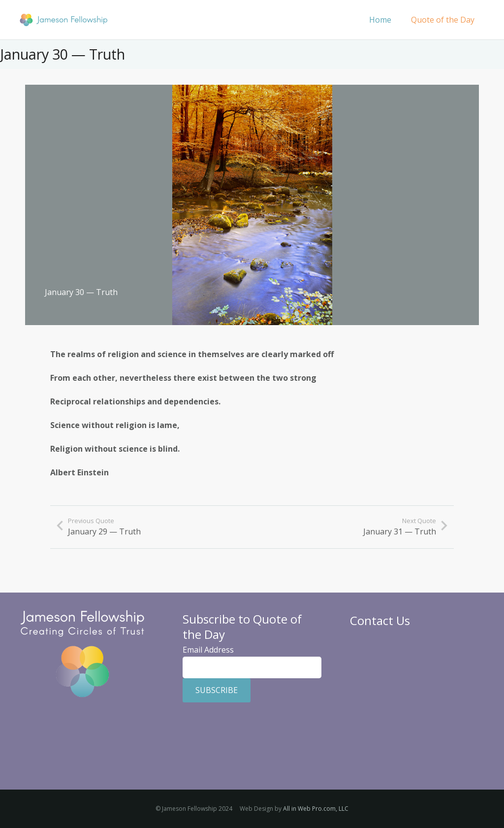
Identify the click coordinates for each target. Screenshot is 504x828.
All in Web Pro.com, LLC (316, 809)
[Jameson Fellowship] (63, 20)
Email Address (208, 650)
